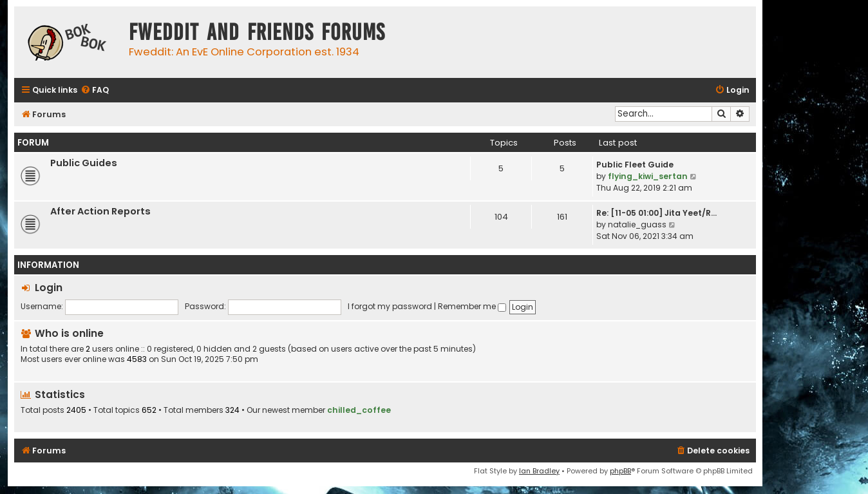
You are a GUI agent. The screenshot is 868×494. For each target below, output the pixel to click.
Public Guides (84, 163)
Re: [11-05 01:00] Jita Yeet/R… (656, 213)
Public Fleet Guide (635, 165)
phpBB (620, 471)
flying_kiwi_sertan (648, 176)
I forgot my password (390, 306)
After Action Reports (100, 211)
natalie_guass (637, 224)
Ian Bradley (539, 471)
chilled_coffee (359, 410)
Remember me (472, 306)
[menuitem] (95, 90)
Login (49, 288)
